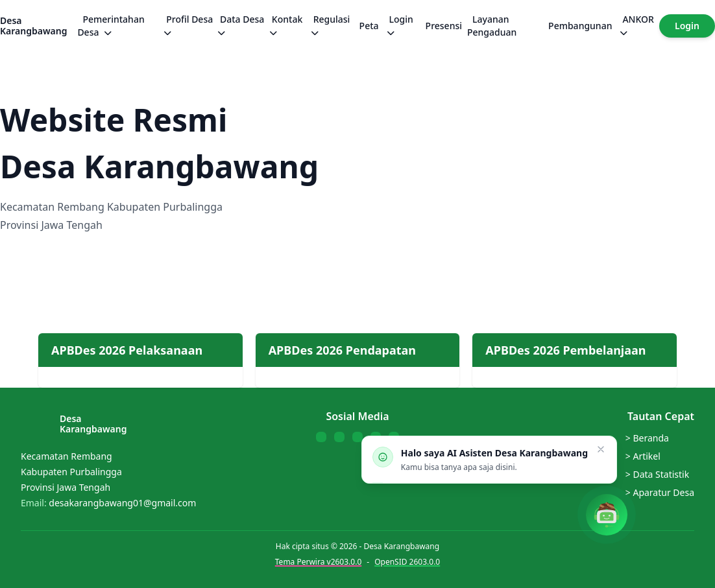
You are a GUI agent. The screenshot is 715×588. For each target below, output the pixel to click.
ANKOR (636, 26)
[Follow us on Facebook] (321, 437)
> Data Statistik (657, 474)
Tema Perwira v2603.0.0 (318, 562)
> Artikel (643, 456)
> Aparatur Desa (660, 492)
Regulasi (331, 26)
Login (400, 26)
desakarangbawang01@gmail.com (122, 503)
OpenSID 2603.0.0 (407, 562)
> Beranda (647, 438)
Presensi (444, 26)
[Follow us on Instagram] (357, 437)
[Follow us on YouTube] (339, 437)
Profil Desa (188, 26)
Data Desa (241, 26)
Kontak (286, 26)
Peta (369, 26)
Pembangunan (580, 26)
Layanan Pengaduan (492, 26)
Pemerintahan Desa (111, 26)
